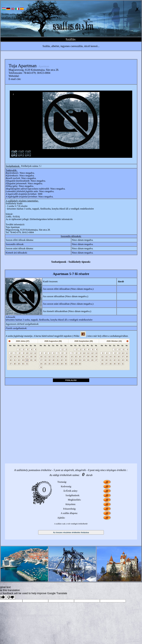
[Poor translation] (11, 597)
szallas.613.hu (11, 18)
